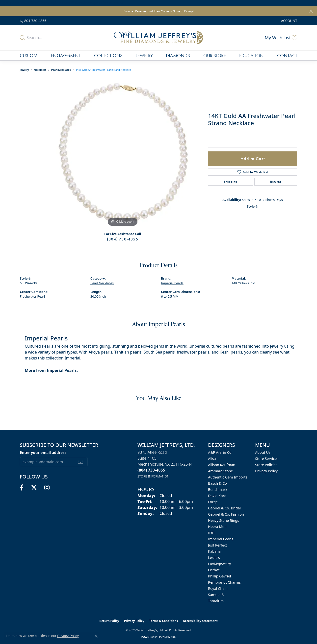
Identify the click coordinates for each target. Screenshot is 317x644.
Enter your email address (43, 453)
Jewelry (144, 56)
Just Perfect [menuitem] (218, 545)
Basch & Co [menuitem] (217, 483)
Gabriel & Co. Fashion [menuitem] (226, 514)
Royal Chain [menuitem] (218, 588)
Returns (276, 182)
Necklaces (40, 70)
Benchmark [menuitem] (218, 489)
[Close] (311, 11)
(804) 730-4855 (123, 239)
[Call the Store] (151, 470)
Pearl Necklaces (61, 70)
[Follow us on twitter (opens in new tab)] (34, 488)
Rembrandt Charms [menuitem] (224, 582)
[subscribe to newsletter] (81, 462)
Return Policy (109, 621)
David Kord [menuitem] (217, 496)
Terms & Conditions (164, 621)
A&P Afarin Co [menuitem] (220, 452)
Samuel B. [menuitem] (216, 595)
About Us (263, 452)
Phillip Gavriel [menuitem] (219, 576)
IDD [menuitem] (211, 533)
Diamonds (178, 56)
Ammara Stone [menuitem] (220, 471)
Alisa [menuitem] (212, 459)
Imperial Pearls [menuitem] (221, 539)
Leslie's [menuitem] (214, 558)
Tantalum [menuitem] (216, 601)
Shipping (231, 182)
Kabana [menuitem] (214, 551)
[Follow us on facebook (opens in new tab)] (22, 488)
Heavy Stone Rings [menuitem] (224, 520)
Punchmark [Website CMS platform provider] (168, 637)
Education (251, 56)
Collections (108, 56)
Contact (287, 56)
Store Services (267, 459)
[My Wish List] (281, 38)
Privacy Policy (266, 471)
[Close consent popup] (96, 636)
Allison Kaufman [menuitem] (222, 465)
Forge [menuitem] (213, 502)
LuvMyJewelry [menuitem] (219, 564)
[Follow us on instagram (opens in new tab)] (47, 488)
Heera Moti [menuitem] (217, 527)
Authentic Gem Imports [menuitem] (228, 477)
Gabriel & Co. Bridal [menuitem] (224, 508)
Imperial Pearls (172, 283)
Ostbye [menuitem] (214, 570)
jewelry (24, 70)
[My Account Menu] (289, 21)
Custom (29, 56)
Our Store (215, 56)
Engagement (66, 56)
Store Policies (266, 465)
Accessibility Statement (200, 621)
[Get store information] (153, 476)
